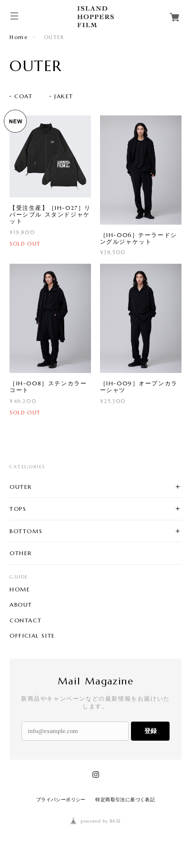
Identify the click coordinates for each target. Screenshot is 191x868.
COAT (23, 96)
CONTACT (25, 620)
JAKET (64, 96)
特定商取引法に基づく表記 (125, 800)
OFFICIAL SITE (32, 636)
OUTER (21, 487)
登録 (151, 731)
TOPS (18, 509)
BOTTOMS (26, 531)
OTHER (21, 553)
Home (19, 37)
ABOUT (21, 605)
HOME (20, 589)
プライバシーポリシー (61, 800)
